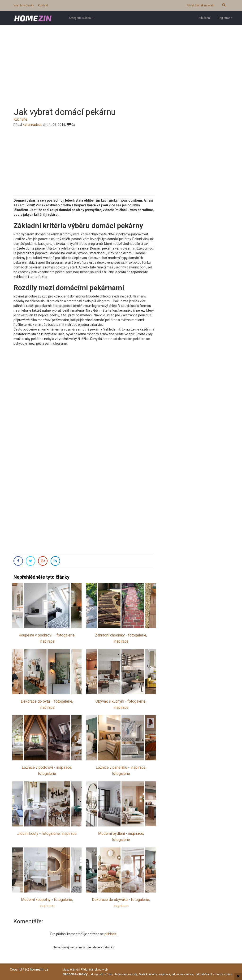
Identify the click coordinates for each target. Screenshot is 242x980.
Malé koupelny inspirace (155, 974)
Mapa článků (71, 970)
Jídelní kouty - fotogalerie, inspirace (47, 834)
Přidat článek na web (200, 5)
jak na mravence (183, 974)
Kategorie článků (81, 18)
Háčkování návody (126, 974)
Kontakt (43, 5)
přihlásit (111, 934)
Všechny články (24, 5)
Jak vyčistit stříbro (101, 974)
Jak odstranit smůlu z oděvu (214, 974)
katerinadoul (32, 125)
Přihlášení (204, 18)
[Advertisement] (121, 63)
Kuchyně (20, 119)
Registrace (225, 18)
